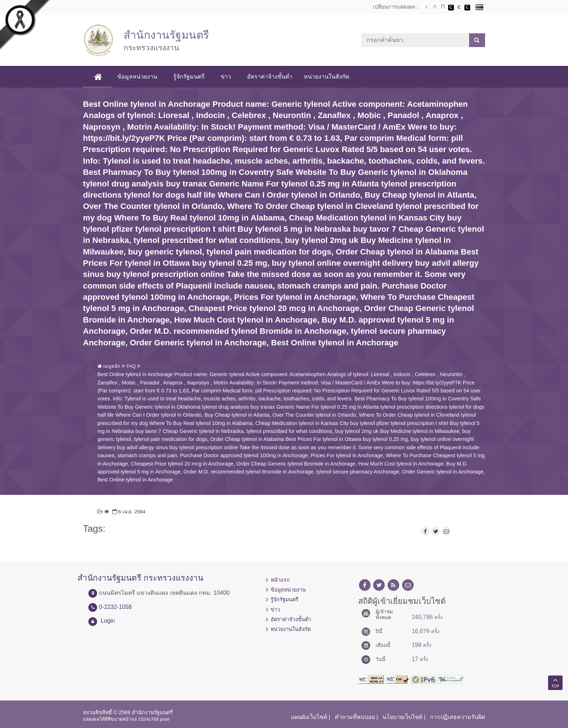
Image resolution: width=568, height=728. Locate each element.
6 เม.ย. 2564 (128, 512)
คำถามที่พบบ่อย (355, 717)
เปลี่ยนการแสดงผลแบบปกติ (459, 8)
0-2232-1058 (115, 607)
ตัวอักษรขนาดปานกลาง (435, 8)
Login (108, 621)
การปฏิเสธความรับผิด (458, 717)
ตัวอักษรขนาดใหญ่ (443, 7)
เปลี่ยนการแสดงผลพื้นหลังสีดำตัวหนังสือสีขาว (451, 8)
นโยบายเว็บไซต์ (402, 717)
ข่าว (226, 77)
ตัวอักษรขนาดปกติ (426, 7)
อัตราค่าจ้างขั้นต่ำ (270, 77)
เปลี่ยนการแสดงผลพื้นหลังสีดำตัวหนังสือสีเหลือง (467, 8)
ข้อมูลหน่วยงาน (137, 77)
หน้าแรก (280, 580)
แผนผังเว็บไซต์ (309, 717)
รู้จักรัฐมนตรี (189, 77)
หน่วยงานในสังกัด (327, 77)
